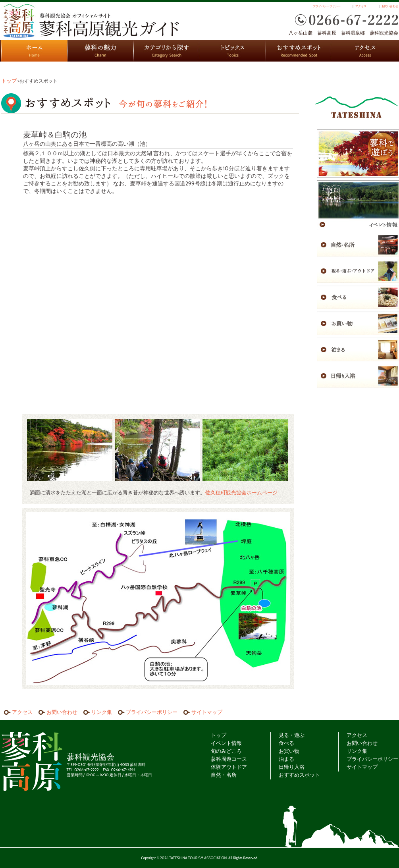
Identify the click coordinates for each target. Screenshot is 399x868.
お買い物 (289, 751)
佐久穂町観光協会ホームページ (241, 492)
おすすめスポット (299, 51)
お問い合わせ (390, 6)
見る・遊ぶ (292, 735)
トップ (9, 81)
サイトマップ (207, 712)
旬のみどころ (226, 751)
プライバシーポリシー (327, 6)
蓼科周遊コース (229, 759)
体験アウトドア (229, 767)
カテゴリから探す (167, 51)
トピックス (233, 51)
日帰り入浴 (292, 767)
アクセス (361, 6)
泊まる (286, 759)
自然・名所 (224, 775)
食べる (286, 743)
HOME (34, 51)
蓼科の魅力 (101, 51)
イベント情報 (226, 743)
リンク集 (102, 712)
